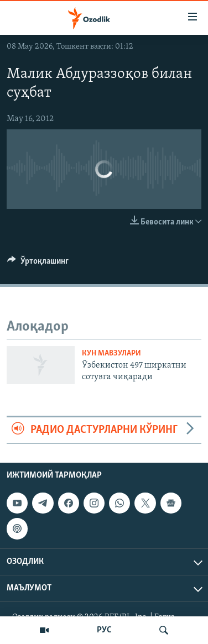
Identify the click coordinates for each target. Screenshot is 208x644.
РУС (104, 630)
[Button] (38, 264)
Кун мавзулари (111, 354)
